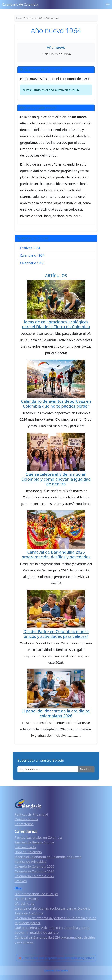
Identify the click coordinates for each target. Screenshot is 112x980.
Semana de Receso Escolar (34, 842)
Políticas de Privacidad (31, 814)
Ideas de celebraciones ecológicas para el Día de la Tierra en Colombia (56, 324)
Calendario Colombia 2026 (34, 871)
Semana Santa (25, 847)
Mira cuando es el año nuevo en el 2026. (51, 90)
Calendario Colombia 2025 (34, 866)
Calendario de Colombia (20, 4)
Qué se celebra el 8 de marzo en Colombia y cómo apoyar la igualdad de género (56, 479)
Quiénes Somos (26, 819)
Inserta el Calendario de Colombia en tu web (48, 857)
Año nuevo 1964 (56, 30)
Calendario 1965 (32, 263)
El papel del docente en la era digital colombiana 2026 (56, 713)
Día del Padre (25, 904)
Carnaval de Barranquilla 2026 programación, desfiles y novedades (56, 554)
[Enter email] (48, 769)
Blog (18, 888)
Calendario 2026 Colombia (56, 970)
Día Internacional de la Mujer (36, 894)
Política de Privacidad (31, 862)
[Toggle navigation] (108, 5)
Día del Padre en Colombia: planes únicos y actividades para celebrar (56, 634)
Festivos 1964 (30, 248)
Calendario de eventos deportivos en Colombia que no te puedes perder (56, 404)
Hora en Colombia (28, 852)
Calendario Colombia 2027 (34, 876)
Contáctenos (24, 824)
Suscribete (86, 769)
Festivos (21, 881)
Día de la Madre (26, 899)
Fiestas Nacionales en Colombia (38, 837)
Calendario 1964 (32, 255)
